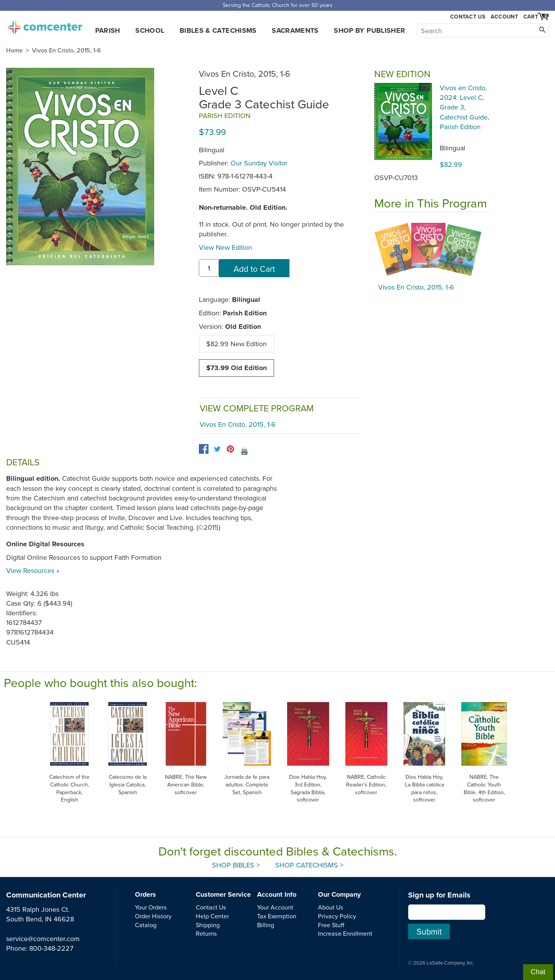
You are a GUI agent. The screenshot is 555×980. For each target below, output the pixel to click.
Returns (206, 933)
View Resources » (33, 570)
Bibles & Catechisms (218, 30)
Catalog (146, 925)
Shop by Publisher (369, 30)
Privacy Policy (337, 916)
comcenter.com (45, 25)
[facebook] (204, 449)
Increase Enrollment (345, 933)
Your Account (275, 907)
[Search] (483, 30)
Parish (108, 30)
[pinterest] (230, 449)
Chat (538, 972)
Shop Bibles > (236, 865)
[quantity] (209, 268)
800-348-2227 (51, 948)
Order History (153, 916)
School (150, 30)
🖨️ (244, 451)
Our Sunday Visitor (259, 163)
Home (14, 50)
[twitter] (217, 449)
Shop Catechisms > (309, 865)
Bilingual (452, 148)
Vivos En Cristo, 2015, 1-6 (66, 50)
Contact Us (468, 17)
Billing (266, 925)
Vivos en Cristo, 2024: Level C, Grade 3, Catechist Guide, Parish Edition (464, 107)
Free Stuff (331, 925)
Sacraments (295, 30)
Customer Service (223, 894)
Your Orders (151, 907)
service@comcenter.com (43, 939)
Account (504, 17)
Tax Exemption (277, 916)
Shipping (208, 925)
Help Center (212, 916)
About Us (331, 907)
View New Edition (225, 247)
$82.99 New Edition (236, 344)
